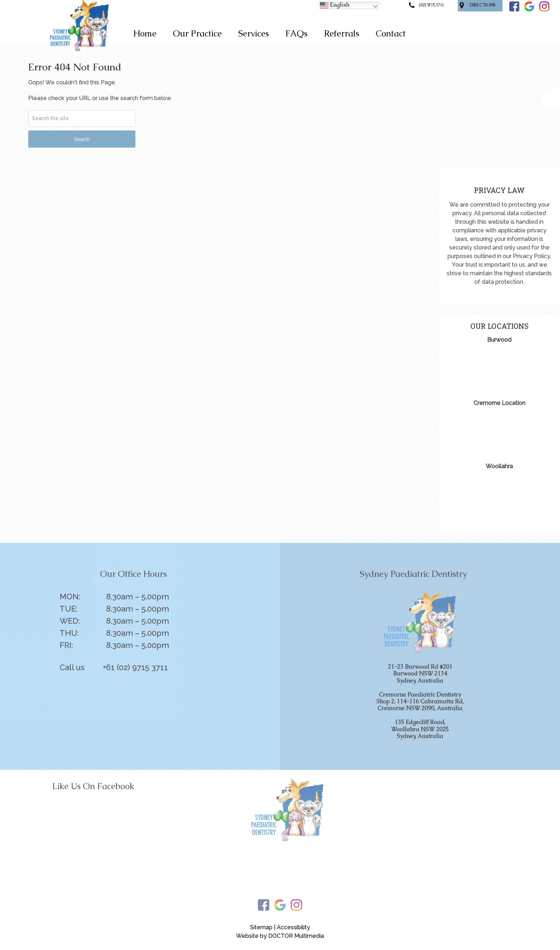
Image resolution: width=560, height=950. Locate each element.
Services (254, 33)
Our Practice (197, 33)
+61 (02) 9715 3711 (135, 667)
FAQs (296, 33)
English (335, 5)
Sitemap (261, 927)
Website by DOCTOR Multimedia (280, 936)
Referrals (342, 33)
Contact (391, 33)
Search (82, 139)
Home (145, 33)
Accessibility (293, 927)
